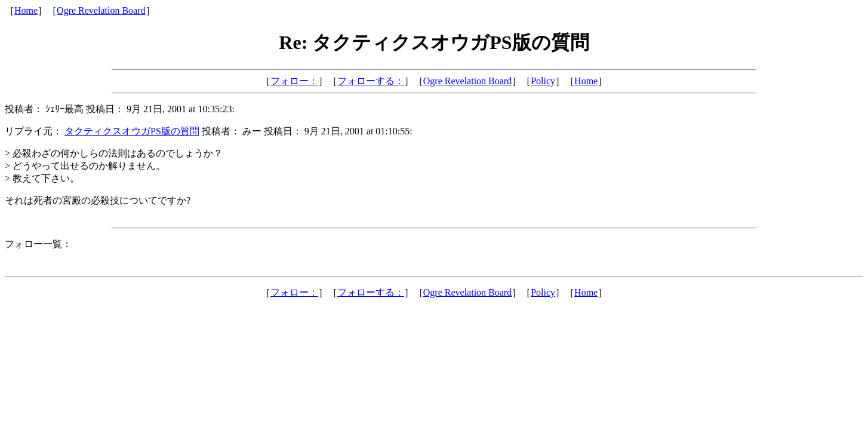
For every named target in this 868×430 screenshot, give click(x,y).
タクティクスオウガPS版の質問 (132, 131)
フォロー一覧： (38, 244)
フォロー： (294, 81)
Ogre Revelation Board (101, 10)
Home (26, 10)
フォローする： (371, 81)
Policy (543, 81)
